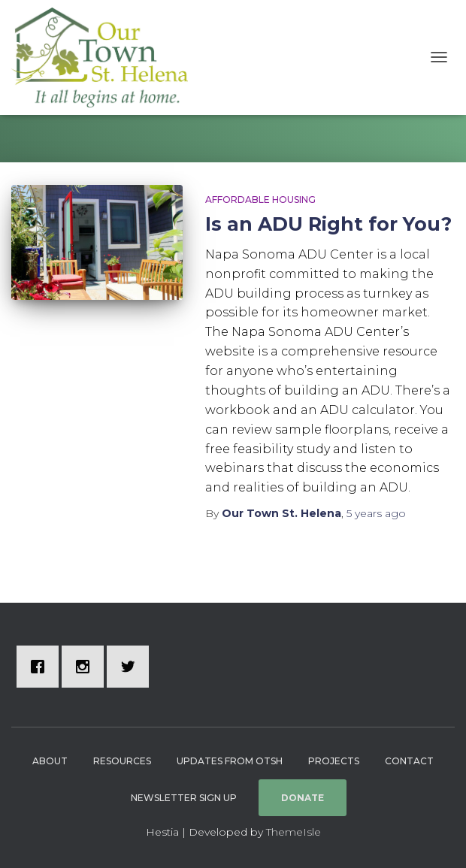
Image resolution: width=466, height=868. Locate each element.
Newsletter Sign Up (184, 798)
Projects (334, 761)
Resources (122, 761)
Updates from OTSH (230, 761)
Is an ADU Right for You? (328, 224)
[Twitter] (132, 667)
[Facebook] (41, 667)
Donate (303, 798)
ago (376, 513)
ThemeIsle (294, 832)
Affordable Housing (260, 200)
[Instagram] (86, 667)
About (50, 761)
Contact (409, 761)
